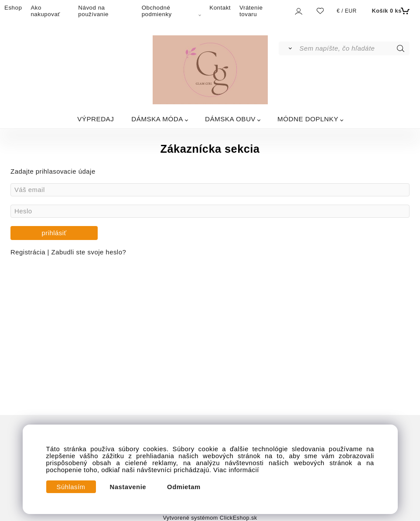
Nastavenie (128, 487)
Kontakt (220, 8)
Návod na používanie (93, 11)
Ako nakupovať (45, 11)
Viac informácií (236, 470)
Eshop (13, 8)
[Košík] (390, 11)
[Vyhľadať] (289, 48)
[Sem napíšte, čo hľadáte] (353, 48)
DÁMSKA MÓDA (157, 119)
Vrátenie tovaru (251, 11)
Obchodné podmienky (157, 11)
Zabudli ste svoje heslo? (89, 252)
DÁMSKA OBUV (230, 119)
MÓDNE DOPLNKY (308, 119)
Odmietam (184, 487)
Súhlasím (71, 487)
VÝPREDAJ (96, 119)
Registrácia (29, 252)
